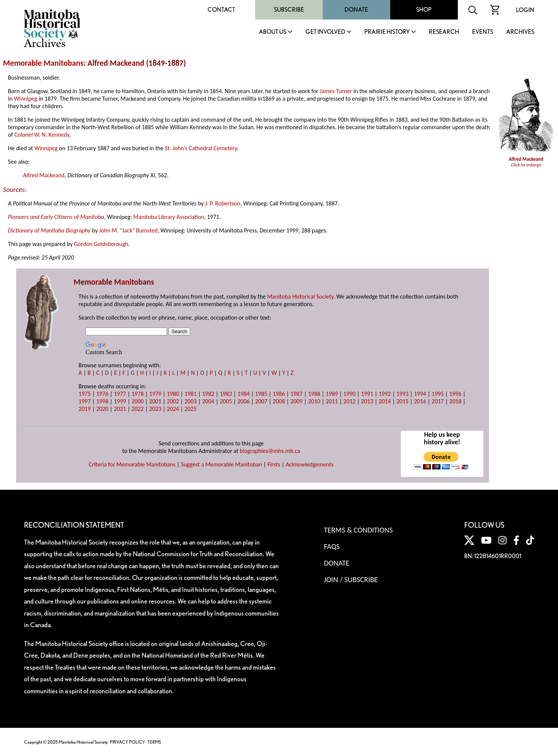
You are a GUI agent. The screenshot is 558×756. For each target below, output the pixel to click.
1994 (420, 394)
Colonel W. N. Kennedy (42, 135)
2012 (349, 401)
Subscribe (289, 10)
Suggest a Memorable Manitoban (221, 464)
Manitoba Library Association (169, 217)
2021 (120, 409)
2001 (155, 401)
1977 (120, 394)
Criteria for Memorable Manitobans (132, 464)
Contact (221, 10)
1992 (385, 394)
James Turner (336, 91)
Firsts (274, 464)
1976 (102, 394)
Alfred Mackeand (44, 175)
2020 (102, 409)
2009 (296, 401)
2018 (455, 401)
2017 (438, 401)
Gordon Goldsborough (101, 244)
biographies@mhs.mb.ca (270, 451)
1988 (314, 394)
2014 (385, 401)
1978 (137, 394)
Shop (424, 10)
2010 (314, 401)
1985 (261, 394)
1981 (191, 394)
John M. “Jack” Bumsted (128, 230)
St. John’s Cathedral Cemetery (201, 148)
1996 (455, 394)
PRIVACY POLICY (128, 742)
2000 (137, 401)
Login (525, 10)
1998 (102, 401)
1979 (155, 394)
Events (483, 32)
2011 (332, 401)
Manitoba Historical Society (300, 297)
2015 (402, 401)
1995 (438, 394)
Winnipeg (26, 99)
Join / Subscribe (351, 579)
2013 (367, 401)
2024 (173, 409)
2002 (173, 401)
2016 (420, 401)
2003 (191, 401)
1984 (244, 394)
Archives (520, 32)
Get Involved (325, 32)
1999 (120, 401)
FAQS (332, 546)
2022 (137, 409)
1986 (279, 394)
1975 (84, 394)
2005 (226, 401)
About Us (273, 32)
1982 (208, 394)
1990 (349, 394)
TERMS (154, 742)
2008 (279, 401)
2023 (155, 409)
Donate (356, 10)
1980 (173, 394)
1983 (226, 394)
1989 (332, 394)
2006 (244, 401)
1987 (296, 394)
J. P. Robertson (223, 203)
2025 (191, 409)
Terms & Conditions (358, 530)
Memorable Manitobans (43, 63)
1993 (402, 394)
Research (444, 32)
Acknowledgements (310, 464)
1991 (367, 394)
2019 (84, 409)
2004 (208, 401)
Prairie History (387, 32)
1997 (84, 401)
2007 (261, 401)
